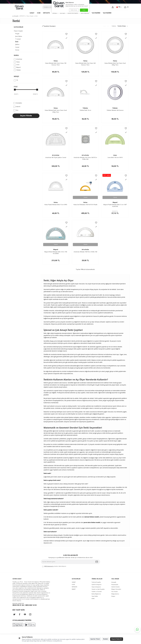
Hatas (17, 62)
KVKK (93, 599)
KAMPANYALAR (73, 13)
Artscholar (18, 59)
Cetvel (17, 47)
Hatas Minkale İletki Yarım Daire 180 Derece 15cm (56, 64)
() (126, 7)
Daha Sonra (74, 10)
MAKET (55, 13)
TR (119, 7)
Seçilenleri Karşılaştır (49, 26)
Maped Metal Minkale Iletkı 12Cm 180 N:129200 (56, 253)
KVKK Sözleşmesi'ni (49, 566)
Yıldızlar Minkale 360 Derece (115, 110)
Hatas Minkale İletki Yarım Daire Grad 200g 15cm (56, 111)
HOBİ (39, 13)
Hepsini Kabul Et (117, 639)
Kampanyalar (115, 585)
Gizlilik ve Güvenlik (97, 592)
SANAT (32, 13)
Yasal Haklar (95, 596)
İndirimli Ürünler (116, 587)
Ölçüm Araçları (30, 16)
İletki (17, 42)
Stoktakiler (18, 103)
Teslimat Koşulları (96, 582)
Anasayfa (15, 16)
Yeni (16, 110)
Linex (17, 65)
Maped (17, 67)
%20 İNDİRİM (107, 13)
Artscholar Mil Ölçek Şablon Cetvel (56, 158)
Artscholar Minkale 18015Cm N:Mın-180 (85, 252)
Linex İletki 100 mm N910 (115, 158)
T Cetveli (18, 39)
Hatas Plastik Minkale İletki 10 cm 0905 (56, 205)
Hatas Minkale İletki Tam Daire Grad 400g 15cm (115, 64)
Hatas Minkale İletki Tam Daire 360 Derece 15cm (85, 64)
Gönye (17, 50)
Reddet (106, 639)
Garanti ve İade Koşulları (98, 589)
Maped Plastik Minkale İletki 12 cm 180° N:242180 (115, 206)
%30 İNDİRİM (96, 13)
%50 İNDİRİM (85, 13)
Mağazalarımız (115, 594)
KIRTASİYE (46, 13)
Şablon (17, 45)
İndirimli (17, 107)
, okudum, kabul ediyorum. (54, 566)
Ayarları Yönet (95, 639)
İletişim (113, 596)
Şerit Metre (19, 36)
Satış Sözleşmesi (96, 587)
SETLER (62, 13)
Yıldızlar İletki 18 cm (85, 110)
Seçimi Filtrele (26, 116)
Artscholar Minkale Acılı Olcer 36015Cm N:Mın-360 (85, 159)
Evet (84, 10)
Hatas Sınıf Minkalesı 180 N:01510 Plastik (85, 205)
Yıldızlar (17, 70)
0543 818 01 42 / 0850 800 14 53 (25, 605)
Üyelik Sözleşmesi (96, 585)
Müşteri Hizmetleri (116, 589)
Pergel (17, 34)
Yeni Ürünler (115, 592)
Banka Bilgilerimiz (96, 594)
